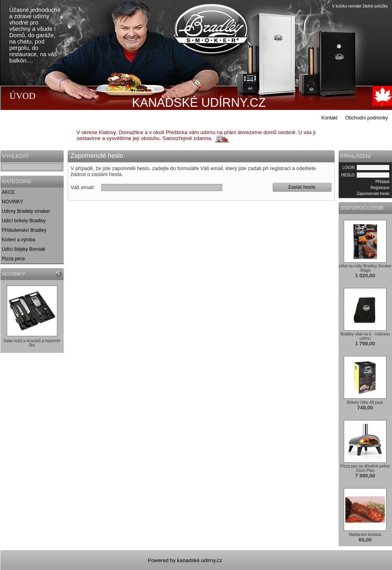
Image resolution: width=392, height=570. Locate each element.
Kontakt (329, 118)
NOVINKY (13, 202)
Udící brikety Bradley (24, 221)
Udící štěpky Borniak (24, 249)
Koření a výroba (19, 240)
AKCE (9, 192)
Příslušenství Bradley (24, 230)
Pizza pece (14, 259)
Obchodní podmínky (366, 118)
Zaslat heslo (302, 187)
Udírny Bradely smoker (26, 211)
